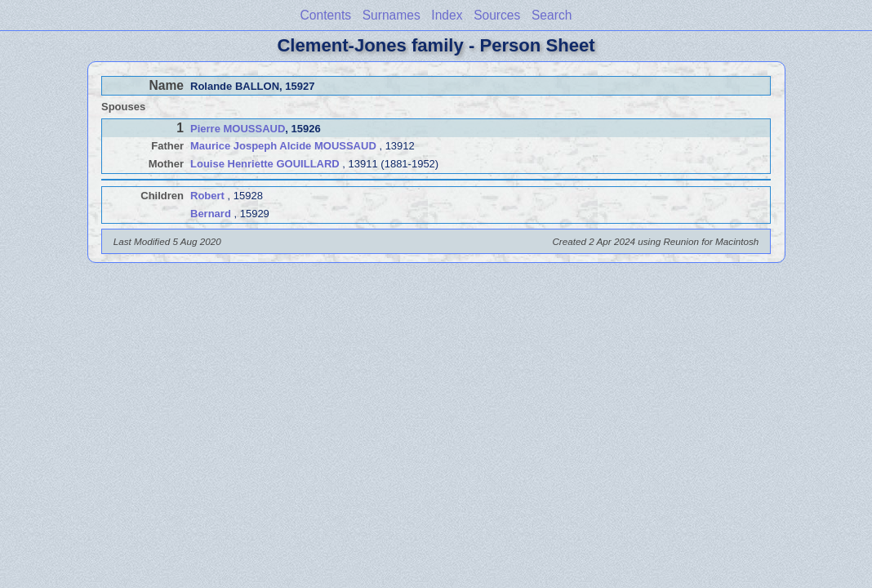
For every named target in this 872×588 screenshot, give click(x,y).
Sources (497, 15)
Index (447, 15)
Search (552, 15)
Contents (326, 15)
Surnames (392, 15)
